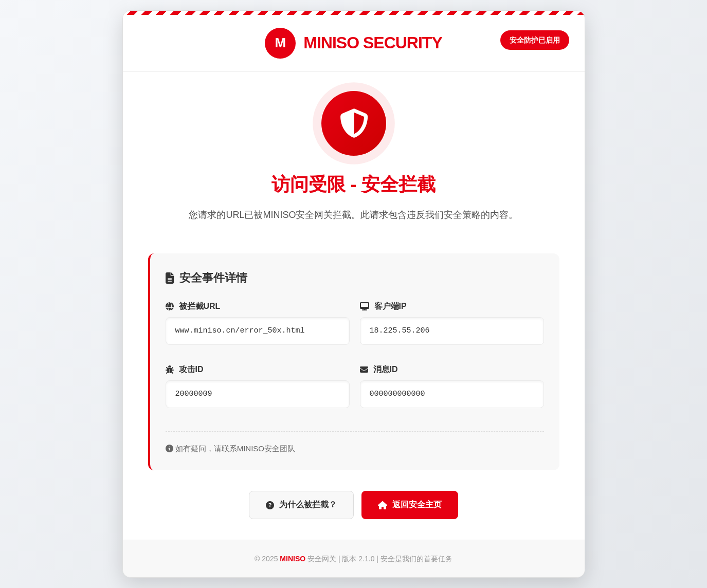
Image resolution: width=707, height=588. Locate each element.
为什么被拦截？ (301, 505)
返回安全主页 (410, 505)
